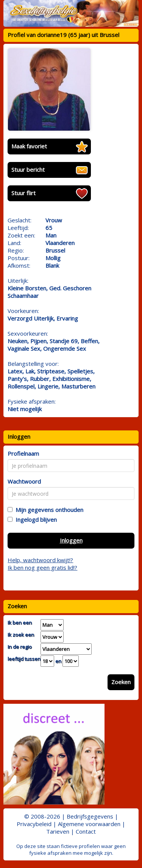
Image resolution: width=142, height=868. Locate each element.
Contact (86, 831)
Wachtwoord (24, 481)
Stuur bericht (28, 170)
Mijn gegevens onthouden (48, 510)
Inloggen (71, 540)
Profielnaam (23, 453)
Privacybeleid (34, 824)
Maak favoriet (29, 146)
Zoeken (121, 682)
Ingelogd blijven (35, 520)
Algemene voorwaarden (89, 824)
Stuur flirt (23, 193)
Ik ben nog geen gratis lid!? (42, 567)
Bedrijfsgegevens (90, 816)
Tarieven (58, 831)
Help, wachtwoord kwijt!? (40, 560)
